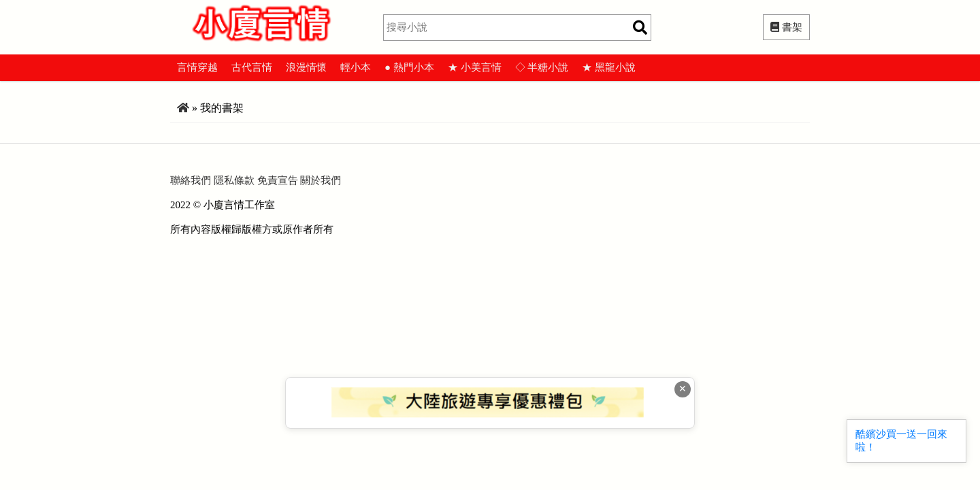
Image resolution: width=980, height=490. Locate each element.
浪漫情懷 (306, 67)
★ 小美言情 (475, 67)
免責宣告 (278, 180)
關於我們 (321, 180)
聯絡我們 (191, 180)
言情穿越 (197, 67)
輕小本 (356, 67)
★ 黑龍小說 (609, 67)
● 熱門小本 (409, 67)
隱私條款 (234, 180)
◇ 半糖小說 (542, 67)
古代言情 (252, 67)
